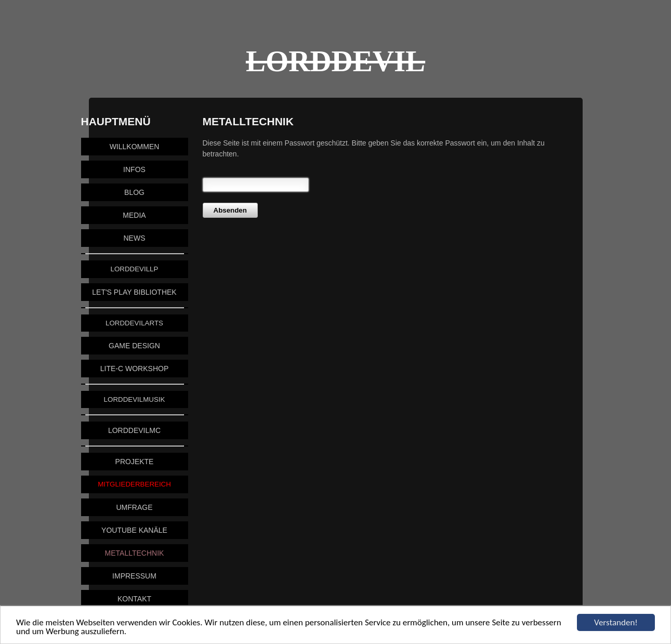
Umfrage (135, 507)
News (135, 238)
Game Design (134, 346)
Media (134, 215)
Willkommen (135, 147)
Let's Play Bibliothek (134, 292)
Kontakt (134, 599)
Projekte (135, 462)
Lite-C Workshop (134, 369)
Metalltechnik (135, 553)
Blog (134, 192)
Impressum (134, 576)
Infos (134, 169)
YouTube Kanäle (134, 530)
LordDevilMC (134, 430)
